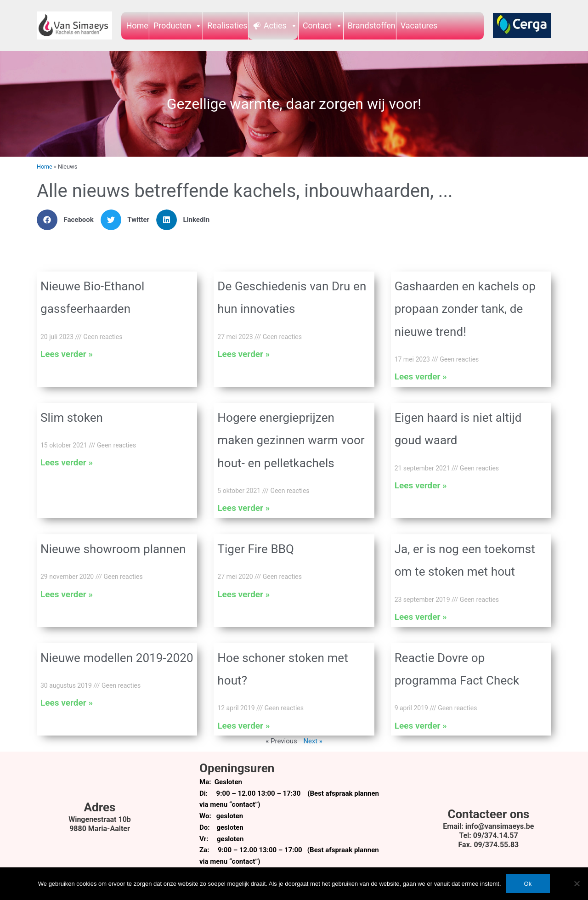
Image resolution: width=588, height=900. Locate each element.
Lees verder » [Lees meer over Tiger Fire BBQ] (243, 594)
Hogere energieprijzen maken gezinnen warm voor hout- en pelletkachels (291, 440)
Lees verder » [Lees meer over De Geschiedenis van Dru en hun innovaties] (243, 354)
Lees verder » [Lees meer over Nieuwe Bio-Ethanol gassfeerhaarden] (67, 354)
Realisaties (227, 25)
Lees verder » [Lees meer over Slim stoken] (67, 462)
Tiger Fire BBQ (256, 549)
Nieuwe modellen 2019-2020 (117, 658)
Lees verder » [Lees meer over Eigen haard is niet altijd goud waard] (421, 485)
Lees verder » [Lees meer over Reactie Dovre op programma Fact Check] (421, 726)
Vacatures (419, 25)
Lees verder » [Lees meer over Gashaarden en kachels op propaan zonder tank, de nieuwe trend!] (421, 376)
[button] (69, 220)
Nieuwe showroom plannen (113, 549)
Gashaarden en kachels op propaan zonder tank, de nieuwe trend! (465, 309)
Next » (313, 741)
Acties (281, 25)
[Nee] (577, 883)
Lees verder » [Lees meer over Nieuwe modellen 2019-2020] (67, 703)
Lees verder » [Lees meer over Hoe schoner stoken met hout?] (243, 726)
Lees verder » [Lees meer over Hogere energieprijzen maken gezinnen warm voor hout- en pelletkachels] (243, 508)
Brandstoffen (372, 25)
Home (137, 25)
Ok (528, 884)
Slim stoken (72, 418)
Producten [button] (178, 25)
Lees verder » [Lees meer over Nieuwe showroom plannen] (67, 594)
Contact (323, 25)
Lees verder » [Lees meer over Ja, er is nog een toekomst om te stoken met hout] (421, 617)
